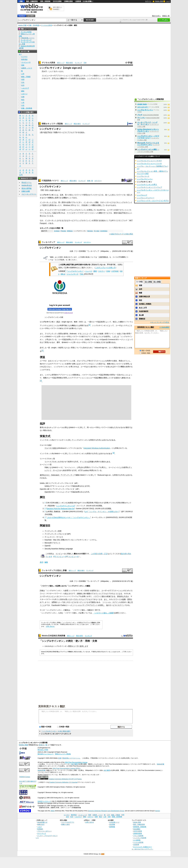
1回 (117, 210)
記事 (58, 586)
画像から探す (66, 824)
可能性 (93, 602)
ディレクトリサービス (53, 210)
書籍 (95, 271)
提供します (84, 646)
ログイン (148, 1)
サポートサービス (107, 202)
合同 (141, 289)
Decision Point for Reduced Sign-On (60, 509)
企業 (68, 202)
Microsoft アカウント (53, 543)
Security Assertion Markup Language (59, 549)
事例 (52, 205)
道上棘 (141, 315)
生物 (23, 97)
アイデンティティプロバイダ (56, 534)
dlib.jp (63, 274)
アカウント (122, 210)
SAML (87, 339)
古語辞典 (78, 1)
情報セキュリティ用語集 (52, 124)
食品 (23, 100)
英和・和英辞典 (45, 1)
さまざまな (64, 220)
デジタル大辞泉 (46, 25)
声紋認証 (63, 231)
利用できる (76, 78)
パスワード (78, 195)
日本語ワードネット (44, 801)
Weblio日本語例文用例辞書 (53, 636)
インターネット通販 (91, 202)
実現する (97, 220)
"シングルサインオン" (75, 271)
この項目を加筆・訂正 (99, 554)
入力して (50, 213)
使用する (95, 591)
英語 (58, 322)
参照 (67, 591)
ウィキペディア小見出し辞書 (54, 570)
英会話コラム (26, 182)
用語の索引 (70, 63)
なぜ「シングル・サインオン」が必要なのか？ (102, 512)
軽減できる (111, 596)
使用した (79, 76)
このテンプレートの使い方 (105, 268)
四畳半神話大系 (144, 296)
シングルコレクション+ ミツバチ (149, 163)
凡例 (85, 63)
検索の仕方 (41, 824)
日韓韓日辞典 (68, 1)
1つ (126, 591)
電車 (23, 65)
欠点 (125, 596)
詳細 (41, 591)
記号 (21, 175)
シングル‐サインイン (145, 110)
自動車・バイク (27, 68)
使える (42, 216)
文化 (23, 82)
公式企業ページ (114, 822)
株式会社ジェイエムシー (46, 754)
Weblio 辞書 (159, 1)
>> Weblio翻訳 (164, 327)
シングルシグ (142, 195)
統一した (109, 195)
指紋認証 (90, 231)
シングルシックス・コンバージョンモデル (153, 201)
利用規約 (40, 829)
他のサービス (111, 605)
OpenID (105, 339)
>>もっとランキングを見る (160, 322)
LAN (100, 210)
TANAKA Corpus (25, 777)
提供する (47, 205)
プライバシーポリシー (44, 831)
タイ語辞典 (137, 840)
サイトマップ (42, 833)
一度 (122, 76)
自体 (86, 205)
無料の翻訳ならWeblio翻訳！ (57, 8)
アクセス (71, 132)
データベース (87, 213)
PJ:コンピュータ (60, 557)
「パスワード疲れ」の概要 (104, 613)
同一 (60, 202)
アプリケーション (99, 361)
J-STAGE (115, 271)
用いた (68, 599)
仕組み (83, 78)
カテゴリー (98, 181)
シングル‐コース (143, 176)
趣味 (23, 91)
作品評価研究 (144, 311)
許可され (55, 78)
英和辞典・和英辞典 (140, 827)
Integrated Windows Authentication (97, 448)
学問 (23, 80)
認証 (127, 76)
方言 (23, 105)
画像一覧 (90, 181)
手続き (50, 132)
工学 (23, 74)
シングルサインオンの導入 (147, 149)
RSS (103, 854)
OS (83, 205)
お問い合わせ (50, 626)
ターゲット (81, 602)
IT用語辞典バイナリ (50, 181)
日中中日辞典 (57, 1)
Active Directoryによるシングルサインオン (148, 130)
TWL (82, 274)
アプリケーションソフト (65, 76)
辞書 (21, 1)
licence (157, 811)
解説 (88, 586)
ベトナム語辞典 (138, 842)
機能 (62, 78)
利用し (102, 605)
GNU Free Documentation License (76, 762)
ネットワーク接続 (91, 76)
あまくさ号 (143, 308)
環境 (70, 646)
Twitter (63, 605)
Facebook (55, 605)
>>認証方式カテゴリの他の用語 (121, 234)
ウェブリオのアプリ (68, 822)
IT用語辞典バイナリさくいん (71, 758)
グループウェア (83, 361)
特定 (141, 300)
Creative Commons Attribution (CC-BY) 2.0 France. (65, 779)
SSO (121, 78)
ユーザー (116, 76)
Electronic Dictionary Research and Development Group (106, 811)
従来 (62, 195)
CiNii (108, 271)
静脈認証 (70, 231)
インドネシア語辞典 (140, 838)
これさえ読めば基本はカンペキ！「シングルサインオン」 (68, 517)
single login (142, 104)
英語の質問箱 (26, 188)
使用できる (59, 198)
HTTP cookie (83, 470)
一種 (128, 602)
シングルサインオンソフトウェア (150, 187)
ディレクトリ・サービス (54, 537)
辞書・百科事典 (34, 25)
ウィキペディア (48, 242)
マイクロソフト (120, 220)
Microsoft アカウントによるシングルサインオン (148, 144)
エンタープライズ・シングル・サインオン (147, 123)
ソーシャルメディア (80, 605)
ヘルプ (168, 1)
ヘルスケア (25, 88)
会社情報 (112, 824)
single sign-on (55, 190)
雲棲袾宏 (142, 319)
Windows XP (68, 205)
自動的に (80, 594)
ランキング (78, 63)
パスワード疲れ (47, 586)
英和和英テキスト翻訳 (52, 706)
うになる (50, 216)
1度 (41, 132)
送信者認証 (104, 231)
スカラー (102, 271)
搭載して (101, 205)
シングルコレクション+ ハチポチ (149, 161)
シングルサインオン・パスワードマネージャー (148, 137)
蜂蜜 (141, 293)
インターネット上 (52, 220)
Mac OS (56, 540)
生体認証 (57, 231)
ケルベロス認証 (50, 448)
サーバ (46, 364)
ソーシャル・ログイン (111, 602)
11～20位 (148, 282)
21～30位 (157, 282)
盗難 (124, 599)
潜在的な (120, 596)
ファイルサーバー (73, 213)
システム (80, 599)
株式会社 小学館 (43, 750)
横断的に (52, 198)
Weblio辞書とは (42, 822)
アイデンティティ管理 (53, 334)
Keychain (48, 540)
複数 (56, 132)
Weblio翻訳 (137, 829)
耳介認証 (97, 231)
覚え (67, 594)
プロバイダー (77, 202)
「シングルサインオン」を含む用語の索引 (56, 731)
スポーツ (24, 94)
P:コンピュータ (73, 557)
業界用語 (24, 59)
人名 (23, 102)
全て (20, 54)
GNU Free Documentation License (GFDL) (66, 768)
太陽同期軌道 (103, 257)
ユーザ (76, 646)
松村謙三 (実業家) (145, 304)
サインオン (141, 118)
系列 (63, 202)
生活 (23, 85)
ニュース (89, 271)
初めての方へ (156, 16)
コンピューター (48, 76)
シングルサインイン (110, 78)
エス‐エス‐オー (143, 107)
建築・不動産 (26, 77)
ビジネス (24, 57)
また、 (42, 210)
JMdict (53, 811)
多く (65, 602)
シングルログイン (94, 78)
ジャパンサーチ (73, 274)
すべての (74, 599)
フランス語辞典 (138, 836)
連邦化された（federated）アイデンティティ (57, 475)
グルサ (140, 115)
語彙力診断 (26, 191)
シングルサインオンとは (65, 506)
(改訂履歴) (74, 764)
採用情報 (112, 827)
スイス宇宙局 (59, 260)
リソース (55, 325)
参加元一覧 (166, 16)
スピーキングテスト (29, 194)
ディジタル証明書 (87, 462)
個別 (115, 213)
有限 (141, 285)
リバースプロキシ (51, 462)
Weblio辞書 (160, 764)
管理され (87, 195)
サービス (63, 132)
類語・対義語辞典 (32, 1)
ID (71, 195)
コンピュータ (61, 554)
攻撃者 (54, 602)
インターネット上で (47, 202)
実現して (92, 210)
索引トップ (61, 63)
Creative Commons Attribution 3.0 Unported (63, 782)
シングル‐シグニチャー (146, 198)
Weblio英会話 (27, 185)
